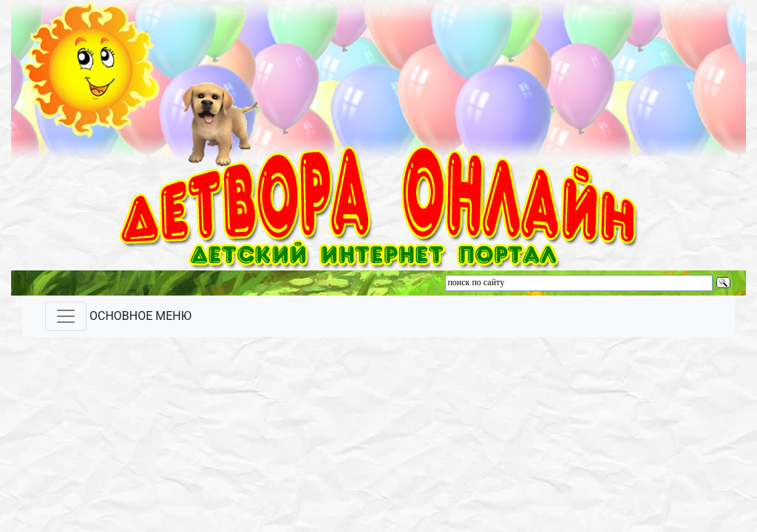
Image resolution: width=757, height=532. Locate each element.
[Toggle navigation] (66, 316)
